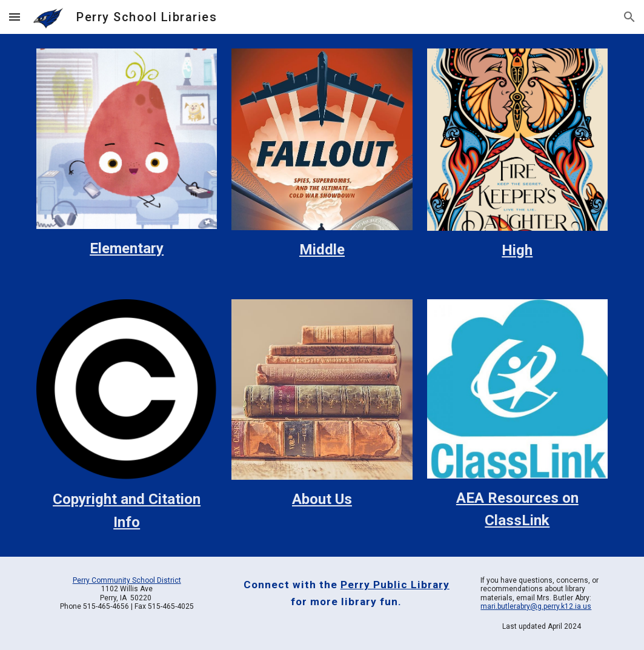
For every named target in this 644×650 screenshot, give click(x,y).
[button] (15, 17)
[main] (127, 249)
